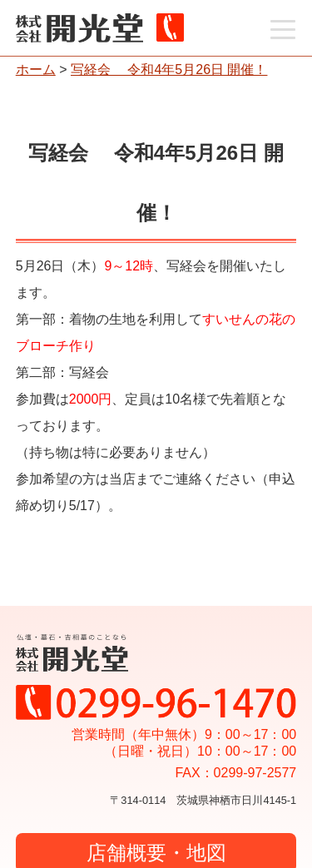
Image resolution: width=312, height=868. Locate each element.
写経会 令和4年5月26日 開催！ (169, 69)
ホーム (36, 69)
